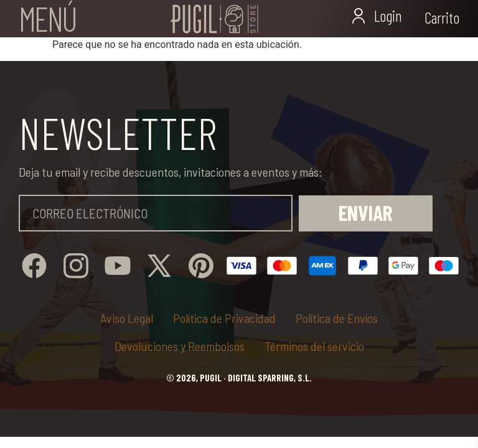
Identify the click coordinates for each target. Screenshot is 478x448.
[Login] (359, 19)
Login (388, 16)
